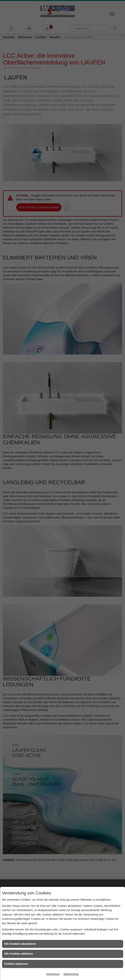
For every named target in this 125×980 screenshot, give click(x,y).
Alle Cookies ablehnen (19, 954)
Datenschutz (71, 974)
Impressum (53, 974)
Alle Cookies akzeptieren (20, 944)
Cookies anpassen (16, 964)
